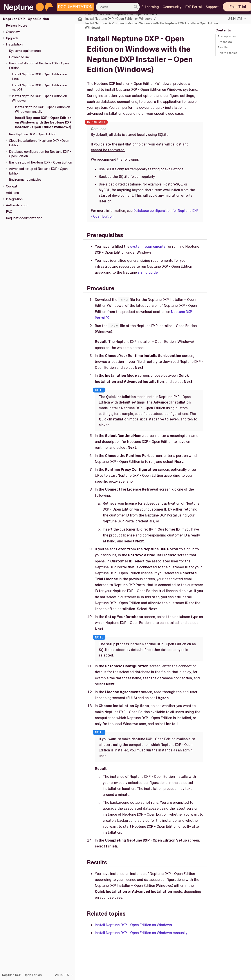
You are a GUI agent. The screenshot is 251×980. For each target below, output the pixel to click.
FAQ (9, 212)
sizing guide (148, 272)
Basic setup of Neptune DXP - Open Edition (41, 162)
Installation (14, 44)
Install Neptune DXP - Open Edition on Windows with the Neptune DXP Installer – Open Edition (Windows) (43, 122)
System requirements (25, 51)
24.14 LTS (235, 19)
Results (223, 47)
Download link (19, 57)
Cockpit (12, 186)
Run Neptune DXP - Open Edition (33, 134)
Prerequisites (227, 36)
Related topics (228, 53)
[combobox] (118, 7)
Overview (13, 32)
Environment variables (25, 180)
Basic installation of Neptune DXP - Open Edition (120, 14)
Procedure (225, 42)
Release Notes (17, 25)
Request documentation (24, 218)
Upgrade (12, 38)
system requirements (148, 246)
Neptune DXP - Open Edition (26, 19)
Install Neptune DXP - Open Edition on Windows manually (141, 933)
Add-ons (12, 193)
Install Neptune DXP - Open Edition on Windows (119, 19)
